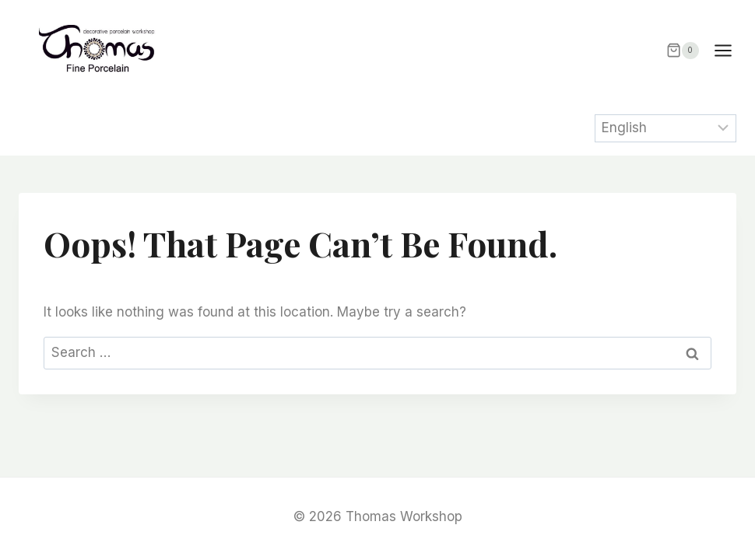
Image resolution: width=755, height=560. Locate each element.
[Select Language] (666, 128)
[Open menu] (731, 50)
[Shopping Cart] (683, 51)
